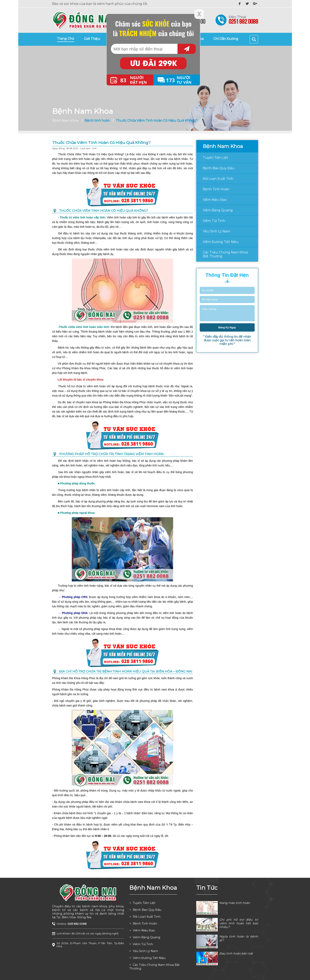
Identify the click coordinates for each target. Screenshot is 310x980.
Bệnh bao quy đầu (219, 168)
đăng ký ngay (227, 327)
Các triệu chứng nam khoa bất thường (225, 254)
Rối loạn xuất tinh (218, 179)
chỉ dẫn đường (226, 39)
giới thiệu (92, 39)
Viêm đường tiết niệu (221, 242)
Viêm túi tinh (214, 221)
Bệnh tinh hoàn (216, 189)
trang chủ (66, 39)
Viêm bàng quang (218, 210)
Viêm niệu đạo (215, 200)
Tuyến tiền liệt (215, 158)
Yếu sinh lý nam (216, 231)
